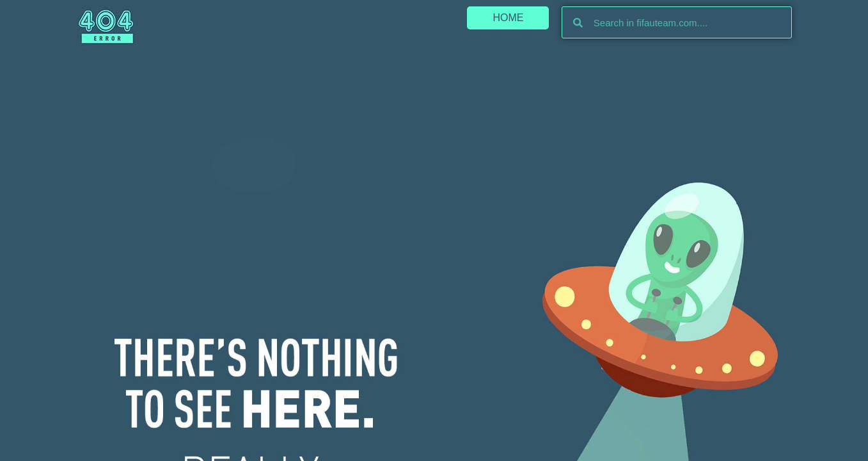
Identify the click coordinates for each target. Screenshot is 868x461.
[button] (508, 18)
